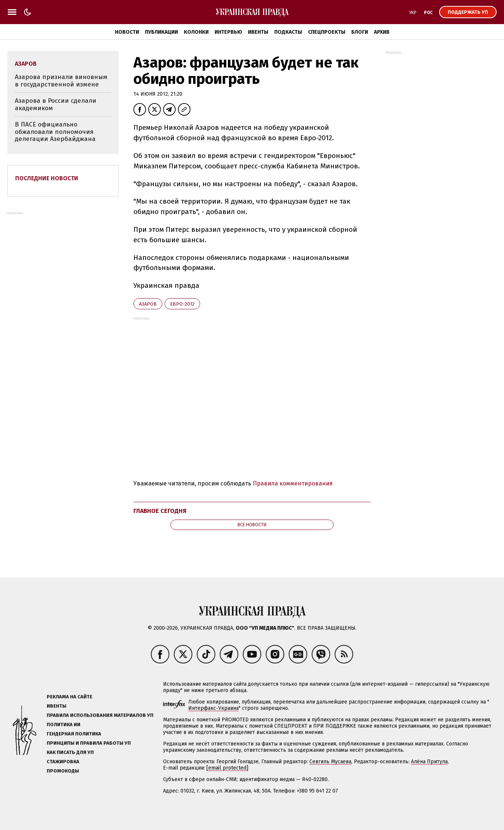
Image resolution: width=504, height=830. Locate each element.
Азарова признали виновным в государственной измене (61, 81)
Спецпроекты (327, 32)
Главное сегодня (160, 511)
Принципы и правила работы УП (89, 743)
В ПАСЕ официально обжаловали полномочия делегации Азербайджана (55, 132)
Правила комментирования (293, 483)
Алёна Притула (429, 762)
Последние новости (47, 178)
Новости (127, 32)
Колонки (196, 32)
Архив (382, 32)
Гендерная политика (74, 734)
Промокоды (63, 771)
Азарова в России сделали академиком (56, 104)
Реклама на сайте (69, 697)
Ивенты (258, 32)
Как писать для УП (70, 752)
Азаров (148, 304)
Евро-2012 (182, 304)
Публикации (161, 32)
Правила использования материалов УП (100, 715)
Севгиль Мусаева (330, 762)
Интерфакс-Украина (213, 708)
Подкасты (288, 32)
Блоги (360, 32)
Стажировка (63, 762)
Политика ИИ (64, 724)
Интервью (228, 32)
